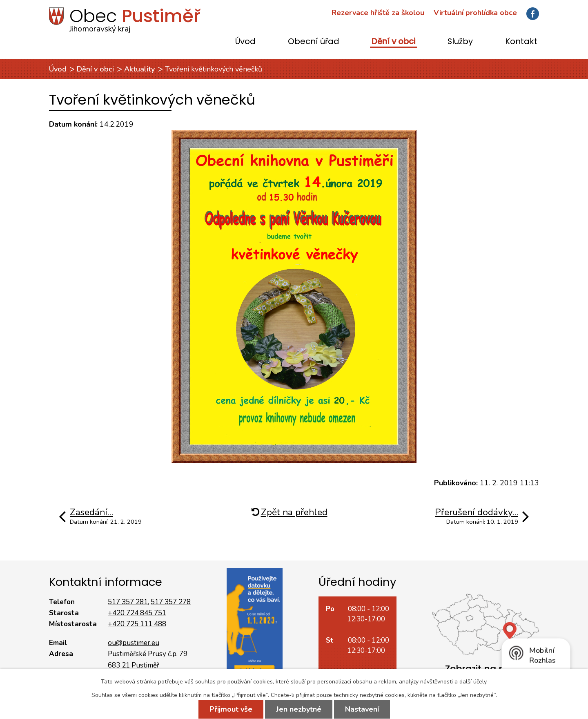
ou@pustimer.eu (134, 643)
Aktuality (139, 69)
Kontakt (521, 42)
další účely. (473, 682)
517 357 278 (171, 602)
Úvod (245, 42)
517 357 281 (128, 602)
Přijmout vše (231, 709)
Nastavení (362, 709)
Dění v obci (393, 42)
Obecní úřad (314, 42)
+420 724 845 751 (137, 613)
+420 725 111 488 (137, 624)
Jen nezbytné (299, 709)
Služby (460, 42)
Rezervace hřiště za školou (378, 13)
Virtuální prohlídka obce (475, 13)
